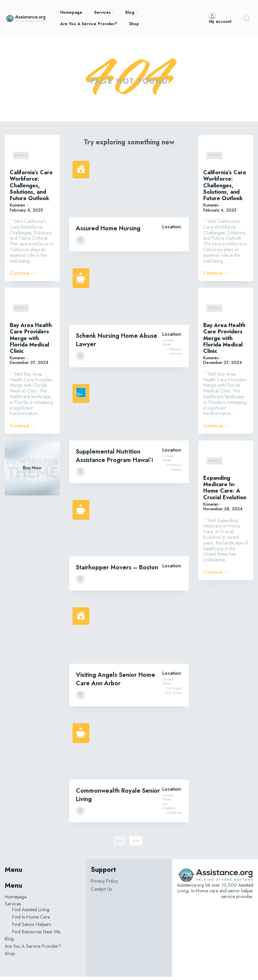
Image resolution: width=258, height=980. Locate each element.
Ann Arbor (174, 697)
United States (168, 346)
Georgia (176, 353)
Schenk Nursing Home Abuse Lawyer (117, 343)
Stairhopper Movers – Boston (117, 571)
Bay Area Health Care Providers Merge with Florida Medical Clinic (31, 341)
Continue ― (23, 276)
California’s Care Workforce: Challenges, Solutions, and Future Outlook (31, 189)
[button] (247, 18)
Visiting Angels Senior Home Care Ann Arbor (116, 682)
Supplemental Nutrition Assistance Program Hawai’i (114, 459)
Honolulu (174, 469)
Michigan (174, 692)
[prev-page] (120, 844)
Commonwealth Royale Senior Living (118, 798)
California (174, 816)
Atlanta (176, 358)
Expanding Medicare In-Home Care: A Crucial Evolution (225, 491)
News (21, 159)
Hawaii (176, 473)
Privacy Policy (104, 884)
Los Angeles (169, 810)
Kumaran (17, 208)
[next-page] (136, 844)
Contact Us (101, 893)
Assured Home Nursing (108, 232)
